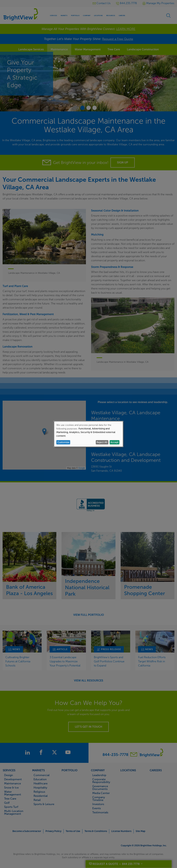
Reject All (102, 442)
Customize (63, 442)
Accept (114, 442)
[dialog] (88, 434)
